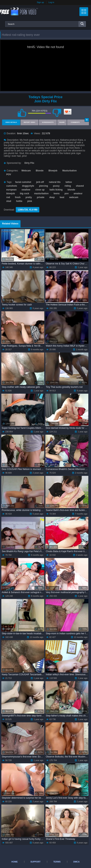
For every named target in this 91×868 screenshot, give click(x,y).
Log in (51, 2)
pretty (29, 197)
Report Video (29, 122)
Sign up (40, 2)
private (41, 197)
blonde (71, 190)
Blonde (40, 171)
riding (68, 186)
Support (35, 862)
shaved (80, 186)
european (11, 190)
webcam (74, 197)
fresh (18, 197)
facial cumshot (23, 182)
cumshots (12, 186)
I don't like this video (57, 113)
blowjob (11, 194)
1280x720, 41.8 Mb (28, 210)
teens (57, 194)
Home (15, 862)
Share (62, 122)
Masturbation (69, 171)
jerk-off (40, 182)
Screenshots (48, 122)
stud (9, 201)
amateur (78, 194)
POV (9, 174)
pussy (56, 186)
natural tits (55, 182)
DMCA (76, 862)
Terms (57, 862)
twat (62, 197)
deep (52, 197)
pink (30, 201)
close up (40, 190)
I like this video (22, 113)
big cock (25, 194)
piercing (44, 186)
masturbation (41, 194)
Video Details (11, 122)
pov (67, 194)
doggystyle (28, 186)
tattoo (69, 182)
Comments (80, 121)
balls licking (56, 190)
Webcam (26, 171)
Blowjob (53, 171)
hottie (19, 201)
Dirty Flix (29, 163)
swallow (26, 190)
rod (8, 197)
